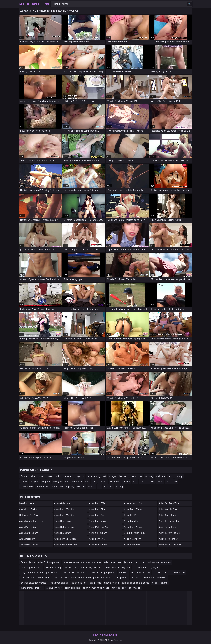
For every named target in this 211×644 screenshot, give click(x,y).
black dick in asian (140, 573)
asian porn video (28, 527)
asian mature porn (29, 533)
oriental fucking (53, 567)
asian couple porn (168, 509)
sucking (149, 476)
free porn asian (27, 503)
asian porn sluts (97, 539)
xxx (175, 481)
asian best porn (27, 539)
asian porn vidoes (133, 527)
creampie (77, 481)
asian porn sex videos (65, 539)
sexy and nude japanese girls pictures (40, 573)
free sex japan (28, 562)
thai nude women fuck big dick (115, 567)
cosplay (81, 486)
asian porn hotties (168, 539)
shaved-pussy (67, 486)
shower (103, 481)
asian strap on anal (59, 583)
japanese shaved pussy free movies (149, 578)
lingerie (46, 481)
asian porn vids (54, 588)
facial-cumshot (28, 476)
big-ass (80, 476)
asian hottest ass (112, 562)
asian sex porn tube (169, 503)
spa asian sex (160, 573)
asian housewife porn (170, 521)
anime (160, 481)
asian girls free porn (65, 503)
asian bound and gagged (146, 567)
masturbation (54, 476)
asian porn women (134, 509)
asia (168, 481)
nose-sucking (94, 476)
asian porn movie (98, 521)
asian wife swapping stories (102, 573)
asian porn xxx (72, 588)
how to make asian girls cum (35, 578)
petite (24, 481)
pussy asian (135, 588)
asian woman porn (134, 503)
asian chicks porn (98, 533)
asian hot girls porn (64, 527)
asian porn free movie (170, 545)
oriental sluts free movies (33, 583)
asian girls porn (132, 521)
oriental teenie (111, 583)
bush (151, 481)
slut (87, 481)
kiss (135, 481)
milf (67, 481)
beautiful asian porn (134, 533)
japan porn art (131, 562)
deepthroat (136, 476)
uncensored (27, 486)
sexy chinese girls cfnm (73, 573)
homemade (42, 486)
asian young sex (88, 567)
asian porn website (64, 509)
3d (100, 486)
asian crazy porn (133, 539)
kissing (119, 486)
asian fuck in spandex (49, 562)
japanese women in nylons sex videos (82, 562)
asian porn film (97, 509)
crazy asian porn (167, 527)
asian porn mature (29, 545)
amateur (69, 476)
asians (54, 486)
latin (170, 476)
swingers (58, 481)
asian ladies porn (98, 545)
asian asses (95, 583)
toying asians (119, 588)
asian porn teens (98, 515)
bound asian (70, 567)
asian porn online (28, 509)
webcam (160, 476)
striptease (115, 481)
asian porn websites (169, 533)
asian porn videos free (66, 545)
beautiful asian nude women (156, 562)
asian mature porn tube (31, 521)
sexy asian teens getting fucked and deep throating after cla (83, 578)
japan (42, 476)
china (143, 481)
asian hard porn (62, 521)
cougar (113, 476)
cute (94, 481)
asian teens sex (177, 573)
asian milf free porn (99, 527)
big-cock (108, 486)
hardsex (124, 476)
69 (105, 476)
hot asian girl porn (29, 515)
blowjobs (34, 481)
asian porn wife (97, 503)
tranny (179, 476)
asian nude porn (63, 533)
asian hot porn (132, 515)
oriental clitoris (160, 583)
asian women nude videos (96, 588)
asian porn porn (132, 545)
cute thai (124, 573)
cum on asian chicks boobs (136, 583)
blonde (92, 486)
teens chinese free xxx (32, 588)
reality (126, 481)
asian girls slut (79, 583)
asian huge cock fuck (31, 567)
